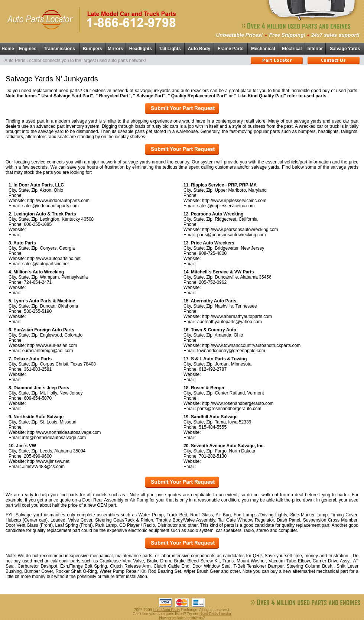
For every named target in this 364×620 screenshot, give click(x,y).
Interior (315, 49)
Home (8, 49)
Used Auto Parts (166, 610)
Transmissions (59, 49)
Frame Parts (230, 49)
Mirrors (115, 49)
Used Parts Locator (215, 614)
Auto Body (199, 49)
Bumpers (92, 49)
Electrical (292, 49)
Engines (28, 49)
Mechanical (263, 49)
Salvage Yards (345, 49)
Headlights (141, 49)
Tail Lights (170, 49)
